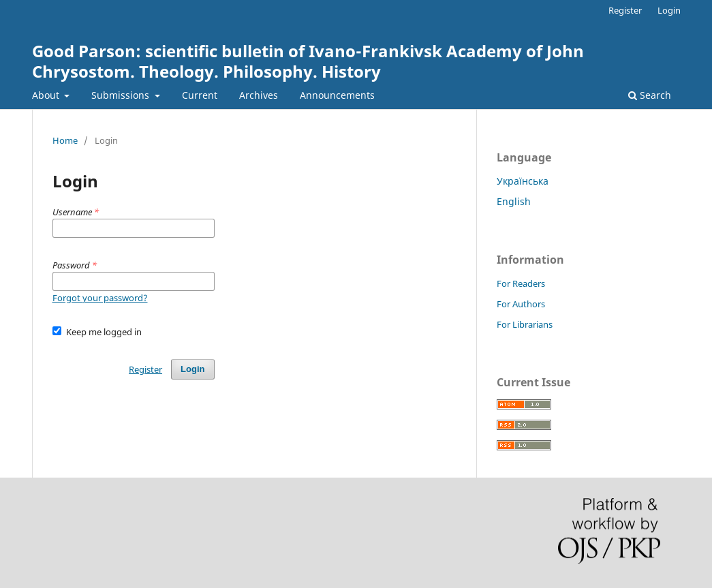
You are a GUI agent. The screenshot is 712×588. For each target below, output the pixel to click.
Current (200, 95)
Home (65, 140)
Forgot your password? (100, 298)
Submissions (122, 95)
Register (625, 10)
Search (650, 95)
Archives (259, 95)
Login (669, 10)
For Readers (521, 283)
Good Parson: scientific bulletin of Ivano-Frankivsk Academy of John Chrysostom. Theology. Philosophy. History (308, 61)
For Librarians (525, 324)
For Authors (521, 304)
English (514, 201)
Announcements (337, 95)
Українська (523, 181)
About (47, 95)
